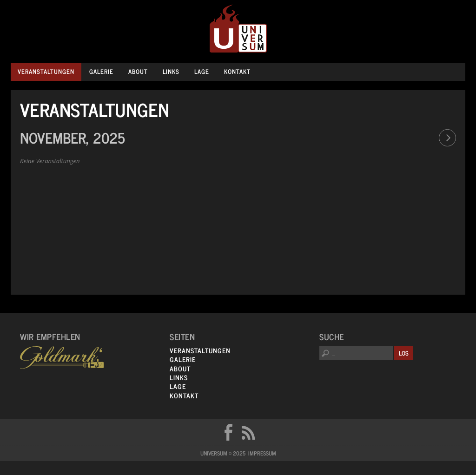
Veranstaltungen (46, 71)
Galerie (101, 71)
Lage (202, 71)
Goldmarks (62, 357)
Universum (238, 29)
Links (171, 71)
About (138, 71)
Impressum (262, 453)
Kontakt (237, 71)
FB (228, 432)
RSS (248, 432)
